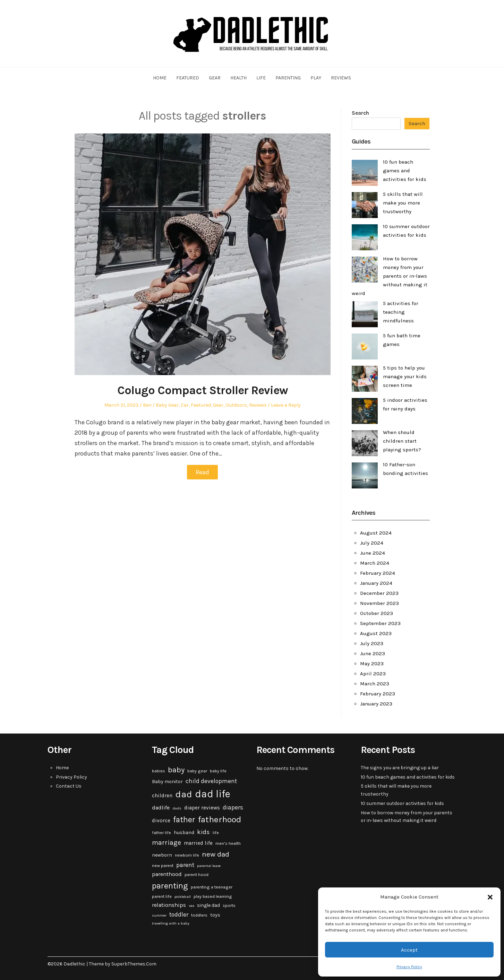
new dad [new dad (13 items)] (216, 854)
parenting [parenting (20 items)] (170, 886)
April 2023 (373, 674)
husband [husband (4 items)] (184, 832)
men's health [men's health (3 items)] (228, 843)
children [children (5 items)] (162, 796)
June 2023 (373, 653)
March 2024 (375, 563)
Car (185, 405)
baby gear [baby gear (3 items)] (197, 771)
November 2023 (379, 603)
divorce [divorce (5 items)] (161, 821)
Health (238, 78)
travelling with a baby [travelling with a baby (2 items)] (171, 923)
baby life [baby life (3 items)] (218, 771)
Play (316, 78)
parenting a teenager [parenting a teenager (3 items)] (212, 887)
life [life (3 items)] (216, 833)
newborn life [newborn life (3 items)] (187, 855)
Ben (147, 405)
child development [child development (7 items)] (211, 781)
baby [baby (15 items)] (176, 770)
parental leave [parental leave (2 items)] (209, 866)
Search (360, 113)
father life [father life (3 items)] (161, 833)
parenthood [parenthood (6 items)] (167, 874)
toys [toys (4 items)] (215, 915)
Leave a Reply (286, 405)
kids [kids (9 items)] (203, 832)
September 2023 (380, 623)
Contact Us (69, 786)
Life (261, 78)
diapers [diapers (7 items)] (233, 807)
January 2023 (376, 704)
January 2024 (376, 583)
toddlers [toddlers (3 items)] (199, 915)
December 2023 (379, 593)
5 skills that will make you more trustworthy (403, 203)
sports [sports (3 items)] (229, 905)
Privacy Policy (409, 967)
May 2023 (372, 664)
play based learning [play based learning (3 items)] (213, 896)
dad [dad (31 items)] (184, 794)
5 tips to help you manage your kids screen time (405, 376)
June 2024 (373, 553)
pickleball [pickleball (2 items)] (183, 897)
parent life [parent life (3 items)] (162, 896)
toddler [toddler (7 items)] (179, 914)
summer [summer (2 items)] (159, 915)
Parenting (288, 78)
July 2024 (372, 543)
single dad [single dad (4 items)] (208, 905)
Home (160, 78)
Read (202, 472)
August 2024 (376, 533)
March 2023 (375, 684)
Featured (188, 78)
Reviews (341, 78)
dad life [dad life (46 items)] (213, 794)
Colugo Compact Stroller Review (203, 390)
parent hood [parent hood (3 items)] (197, 875)
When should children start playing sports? (402, 441)
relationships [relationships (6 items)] (169, 905)
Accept (409, 950)
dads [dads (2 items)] (177, 808)
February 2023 (378, 694)
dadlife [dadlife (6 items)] (161, 808)
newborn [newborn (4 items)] (162, 855)
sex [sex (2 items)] (191, 906)
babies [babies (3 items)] (159, 771)
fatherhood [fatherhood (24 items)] (220, 819)
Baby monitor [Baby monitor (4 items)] (167, 782)
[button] (490, 897)
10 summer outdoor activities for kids (402, 803)
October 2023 (377, 613)
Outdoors (236, 405)
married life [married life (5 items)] (198, 843)
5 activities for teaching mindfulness (401, 312)
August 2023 (376, 633)
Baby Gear (167, 405)
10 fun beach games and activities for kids (405, 171)
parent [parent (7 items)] (185, 865)
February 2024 (378, 573)
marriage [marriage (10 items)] (166, 843)
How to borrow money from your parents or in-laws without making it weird (390, 276)
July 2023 (372, 643)
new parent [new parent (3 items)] (163, 866)
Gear (215, 78)
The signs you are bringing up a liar (400, 768)
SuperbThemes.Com (134, 964)
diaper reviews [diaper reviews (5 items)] (202, 808)
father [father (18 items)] (184, 820)
